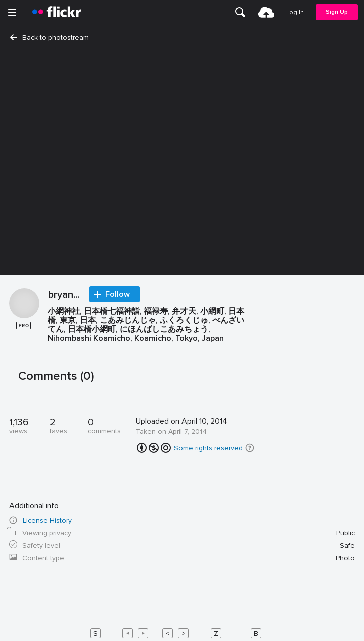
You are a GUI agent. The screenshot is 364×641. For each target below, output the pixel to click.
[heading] (57, 12)
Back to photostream (49, 37)
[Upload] (266, 12)
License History (47, 520)
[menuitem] (240, 12)
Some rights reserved (208, 448)
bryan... (64, 295)
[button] (250, 448)
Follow (118, 294)
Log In (295, 12)
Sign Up (337, 12)
